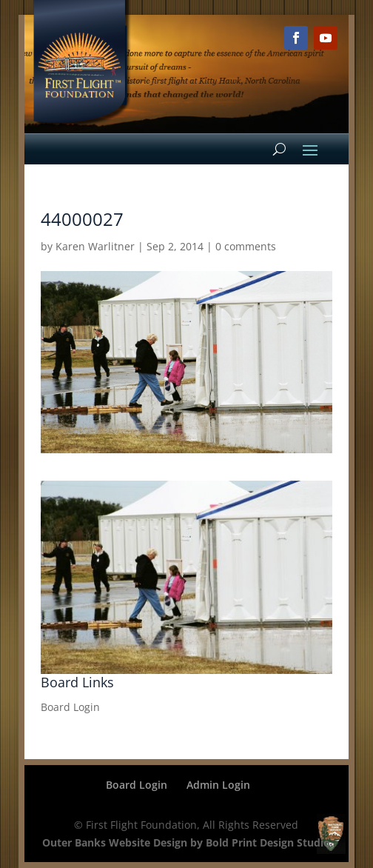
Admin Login (218, 785)
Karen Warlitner (95, 246)
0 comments (246, 246)
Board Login (70, 707)
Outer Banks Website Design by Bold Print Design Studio (186, 842)
